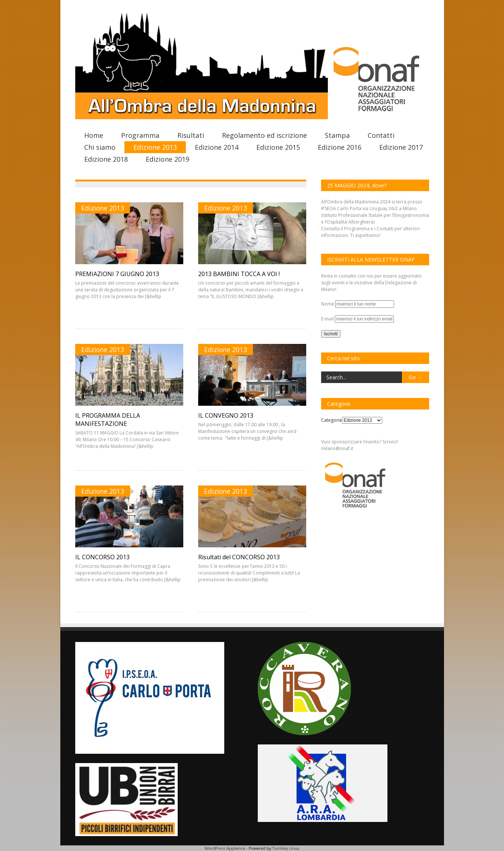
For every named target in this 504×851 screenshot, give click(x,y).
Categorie (332, 420)
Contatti (381, 135)
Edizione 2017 (401, 147)
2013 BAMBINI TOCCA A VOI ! (239, 274)
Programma (140, 135)
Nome (328, 304)
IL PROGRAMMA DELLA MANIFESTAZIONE (108, 420)
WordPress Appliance (225, 848)
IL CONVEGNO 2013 (226, 415)
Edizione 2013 (155, 147)
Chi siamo (100, 147)
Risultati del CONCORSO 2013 (239, 557)
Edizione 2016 (340, 147)
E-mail (328, 319)
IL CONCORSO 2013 (102, 557)
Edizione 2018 (106, 159)
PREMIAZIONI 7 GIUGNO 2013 (117, 274)
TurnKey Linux (286, 848)
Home (94, 135)
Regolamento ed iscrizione (264, 135)
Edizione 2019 (167, 159)
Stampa (337, 135)
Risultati (191, 135)
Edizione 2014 (217, 147)
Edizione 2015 (278, 147)
